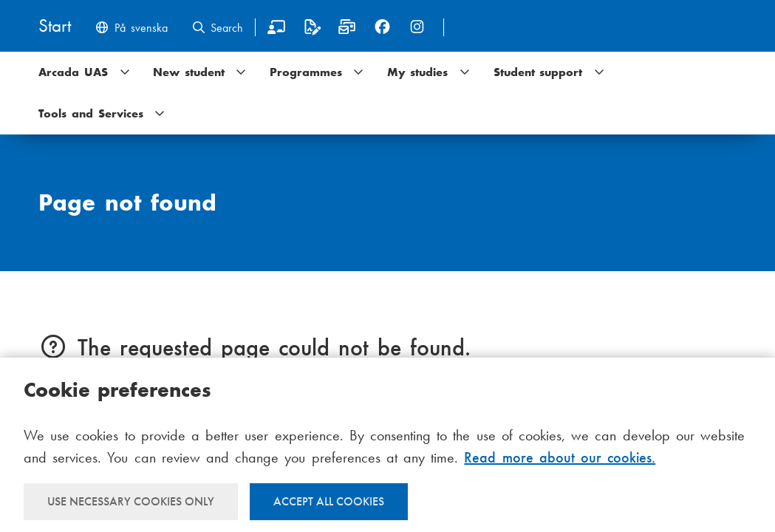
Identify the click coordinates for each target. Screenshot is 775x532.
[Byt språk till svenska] (131, 29)
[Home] (55, 27)
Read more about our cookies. (560, 457)
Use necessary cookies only (131, 501)
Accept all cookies (329, 501)
